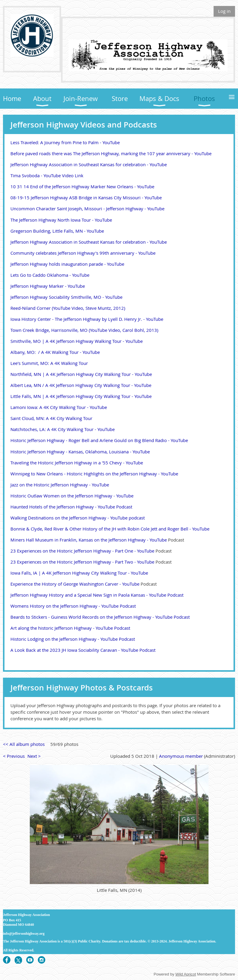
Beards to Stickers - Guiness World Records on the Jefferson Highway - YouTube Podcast (100, 617)
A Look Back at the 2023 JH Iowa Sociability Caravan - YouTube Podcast (83, 650)
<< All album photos (24, 744)
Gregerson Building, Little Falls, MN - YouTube (57, 231)
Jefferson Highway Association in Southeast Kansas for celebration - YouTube (89, 164)
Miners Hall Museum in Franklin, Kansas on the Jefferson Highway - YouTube (89, 540)
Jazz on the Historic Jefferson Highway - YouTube (60, 485)
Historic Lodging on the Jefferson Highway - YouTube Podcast (73, 639)
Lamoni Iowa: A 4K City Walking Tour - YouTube (59, 407)
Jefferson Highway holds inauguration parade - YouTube (67, 264)
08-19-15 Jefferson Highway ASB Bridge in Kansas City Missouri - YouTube (86, 197)
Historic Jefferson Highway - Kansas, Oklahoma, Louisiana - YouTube (80, 452)
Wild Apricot (186, 974)
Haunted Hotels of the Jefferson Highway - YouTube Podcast (71, 507)
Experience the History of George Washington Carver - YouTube (75, 584)
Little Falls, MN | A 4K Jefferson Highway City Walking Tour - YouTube (81, 396)
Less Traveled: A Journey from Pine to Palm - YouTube (65, 142)
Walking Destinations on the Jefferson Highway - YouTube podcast (78, 518)
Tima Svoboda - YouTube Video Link (47, 175)
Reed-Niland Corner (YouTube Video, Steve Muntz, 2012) (68, 308)
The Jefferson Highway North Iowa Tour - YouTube (61, 220)
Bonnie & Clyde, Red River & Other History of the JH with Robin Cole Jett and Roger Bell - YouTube (110, 529)
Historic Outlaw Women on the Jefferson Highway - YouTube (72, 496)
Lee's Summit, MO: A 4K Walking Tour (49, 363)
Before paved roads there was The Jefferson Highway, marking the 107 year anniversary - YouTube (111, 153)
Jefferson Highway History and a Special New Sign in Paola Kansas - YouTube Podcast (97, 595)
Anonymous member (181, 756)
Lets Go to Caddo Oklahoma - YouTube (50, 275)
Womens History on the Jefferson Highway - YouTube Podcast (73, 606)
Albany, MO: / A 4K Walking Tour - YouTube (55, 352)
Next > (34, 756)
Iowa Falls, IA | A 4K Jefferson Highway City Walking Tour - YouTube (79, 573)
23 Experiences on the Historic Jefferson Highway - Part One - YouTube (82, 551)
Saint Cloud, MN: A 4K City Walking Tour (51, 418)
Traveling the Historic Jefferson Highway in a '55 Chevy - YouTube (77, 463)
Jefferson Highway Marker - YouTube (48, 286)
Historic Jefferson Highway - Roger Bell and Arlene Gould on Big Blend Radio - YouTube (99, 440)
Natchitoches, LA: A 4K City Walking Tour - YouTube (63, 429)
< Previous (14, 756)
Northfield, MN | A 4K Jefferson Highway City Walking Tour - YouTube (81, 374)
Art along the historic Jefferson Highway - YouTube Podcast (70, 628)
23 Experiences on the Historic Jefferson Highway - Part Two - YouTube (82, 562)
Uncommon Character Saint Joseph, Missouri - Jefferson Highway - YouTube (87, 209)
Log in (224, 11)
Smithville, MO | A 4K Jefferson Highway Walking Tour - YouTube (77, 341)
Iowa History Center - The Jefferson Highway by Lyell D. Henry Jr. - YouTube (87, 319)
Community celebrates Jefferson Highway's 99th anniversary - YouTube (83, 253)
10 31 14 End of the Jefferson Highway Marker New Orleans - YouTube (82, 186)
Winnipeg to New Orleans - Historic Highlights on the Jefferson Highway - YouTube (94, 474)
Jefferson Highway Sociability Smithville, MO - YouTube (66, 297)
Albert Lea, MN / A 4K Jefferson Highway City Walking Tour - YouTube (81, 385)
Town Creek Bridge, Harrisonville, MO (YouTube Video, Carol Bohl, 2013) (84, 330)
